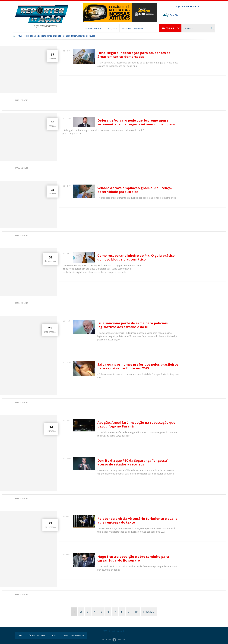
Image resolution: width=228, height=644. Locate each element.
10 (136, 612)
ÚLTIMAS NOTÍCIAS (94, 28)
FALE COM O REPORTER (133, 28)
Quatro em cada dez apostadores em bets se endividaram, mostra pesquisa (57, 36)
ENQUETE (112, 28)
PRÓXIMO (149, 612)
